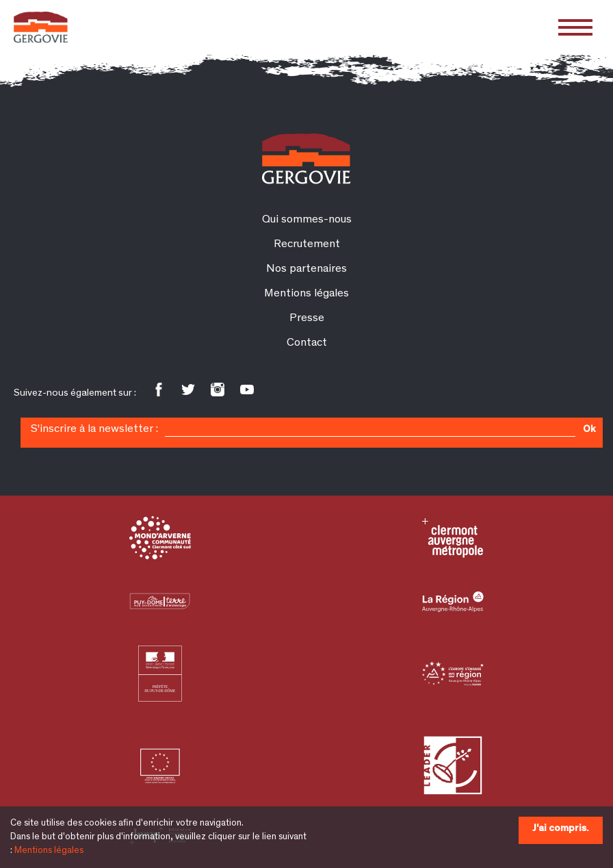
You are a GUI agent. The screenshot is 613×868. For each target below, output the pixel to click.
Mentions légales (49, 851)
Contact (307, 343)
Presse (307, 319)
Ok (589, 430)
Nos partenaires (306, 269)
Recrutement (307, 245)
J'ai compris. (561, 829)
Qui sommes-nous (307, 220)
